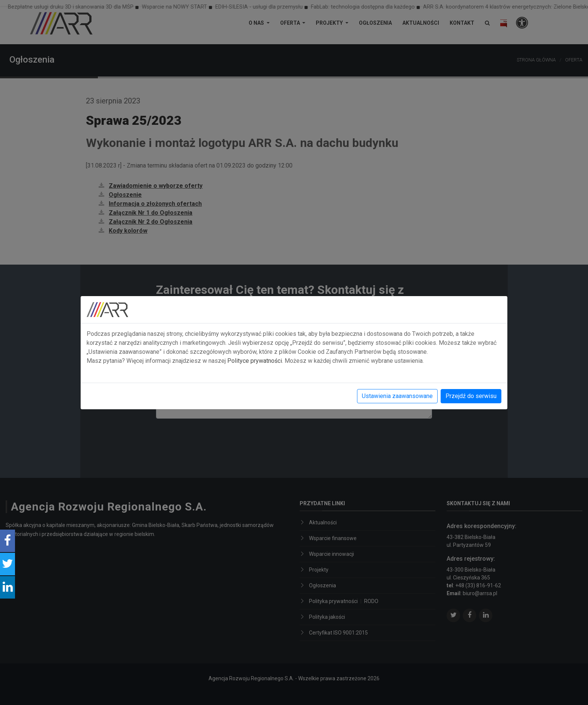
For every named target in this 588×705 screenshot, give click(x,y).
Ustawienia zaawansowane (397, 396)
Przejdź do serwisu (471, 396)
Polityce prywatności (255, 361)
